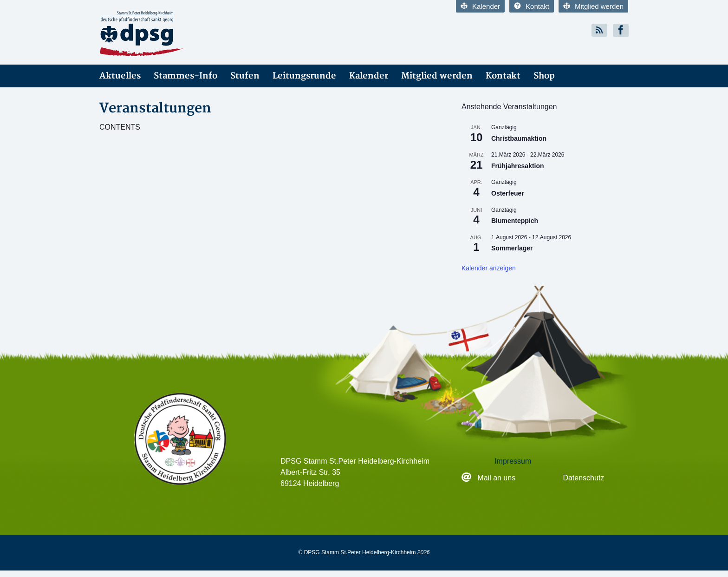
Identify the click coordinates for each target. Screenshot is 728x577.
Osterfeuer (508, 193)
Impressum (513, 461)
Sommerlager (512, 248)
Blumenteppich (515, 221)
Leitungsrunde (304, 76)
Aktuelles (120, 76)
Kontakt (532, 6)
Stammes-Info (185, 76)
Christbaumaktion (519, 138)
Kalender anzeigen (489, 268)
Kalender (480, 6)
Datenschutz (583, 478)
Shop (544, 76)
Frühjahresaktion (518, 166)
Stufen (245, 76)
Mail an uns (497, 478)
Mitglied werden (593, 6)
